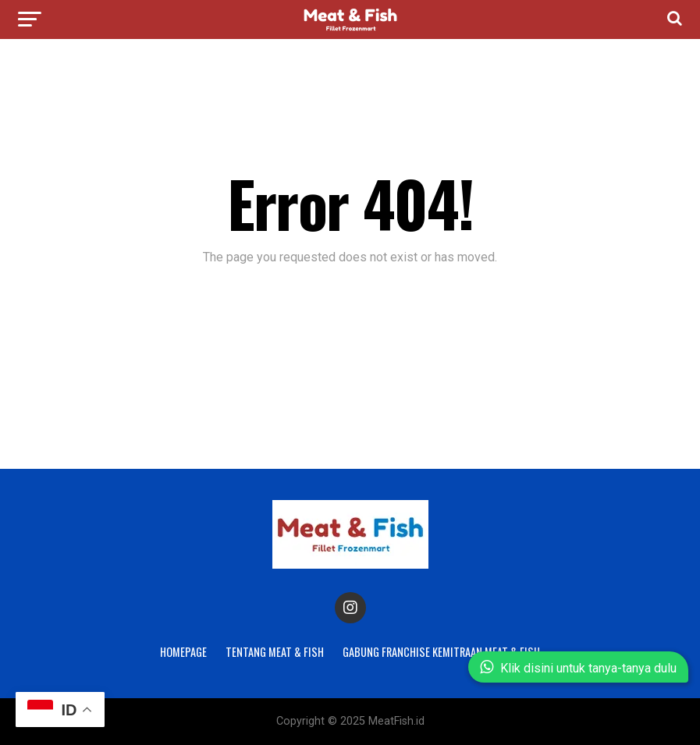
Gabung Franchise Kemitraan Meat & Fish (441, 652)
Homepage (183, 652)
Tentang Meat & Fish (275, 652)
